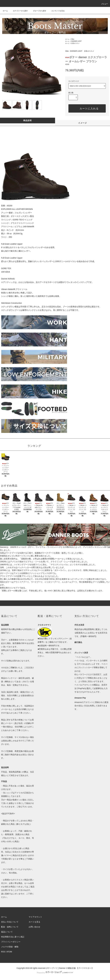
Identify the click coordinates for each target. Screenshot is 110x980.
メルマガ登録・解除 (10, 947)
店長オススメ (75, 43)
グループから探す (38, 11)
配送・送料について (10, 927)
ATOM (9, 952)
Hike (73, 39)
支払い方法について (10, 922)
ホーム (5, 11)
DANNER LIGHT (76, 41)
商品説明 (28, 120)
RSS (3, 952)
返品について (7, 932)
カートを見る (34, 922)
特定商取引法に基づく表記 (13, 937)
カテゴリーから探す (19, 11)
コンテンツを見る (56, 11)
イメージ (82, 123)
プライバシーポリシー (11, 942)
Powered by (55, 973)
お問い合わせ (34, 927)
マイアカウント (35, 917)
